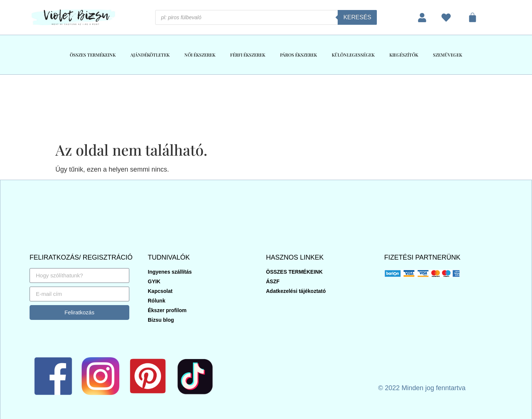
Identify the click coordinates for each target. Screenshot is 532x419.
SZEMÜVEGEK (448, 55)
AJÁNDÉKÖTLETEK (150, 55)
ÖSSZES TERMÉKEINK (93, 55)
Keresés (357, 17)
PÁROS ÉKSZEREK (299, 55)
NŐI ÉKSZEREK (200, 55)
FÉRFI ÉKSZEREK (248, 55)
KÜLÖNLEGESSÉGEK (353, 55)
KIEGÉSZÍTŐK (404, 55)
